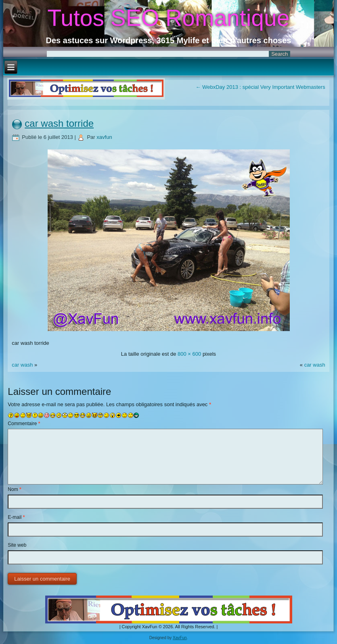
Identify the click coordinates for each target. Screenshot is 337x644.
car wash (23, 365)
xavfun (104, 137)
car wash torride (59, 123)
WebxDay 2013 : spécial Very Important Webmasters (261, 87)
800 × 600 (189, 354)
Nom (14, 489)
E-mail (16, 517)
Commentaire (24, 424)
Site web (17, 545)
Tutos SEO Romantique (169, 18)
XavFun (180, 638)
